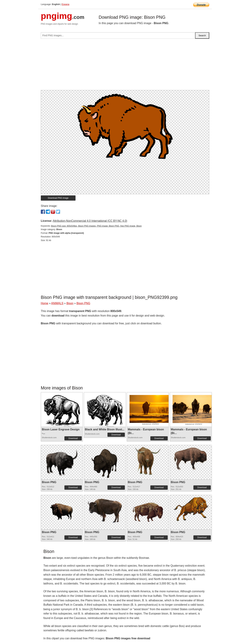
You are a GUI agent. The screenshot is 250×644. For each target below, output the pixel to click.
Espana (66, 4)
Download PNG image (58, 198)
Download (73, 438)
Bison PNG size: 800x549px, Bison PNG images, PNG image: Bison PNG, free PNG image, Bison (96, 226)
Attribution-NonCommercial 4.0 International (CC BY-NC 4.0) (90, 221)
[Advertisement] (125, 66)
